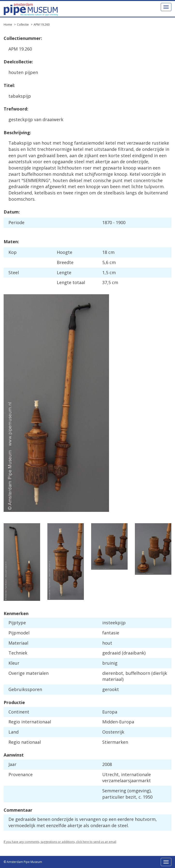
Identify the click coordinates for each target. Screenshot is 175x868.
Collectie (23, 25)
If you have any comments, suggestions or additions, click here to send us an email (60, 842)
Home (8, 25)
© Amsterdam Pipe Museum (23, 862)
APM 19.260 (42, 25)
